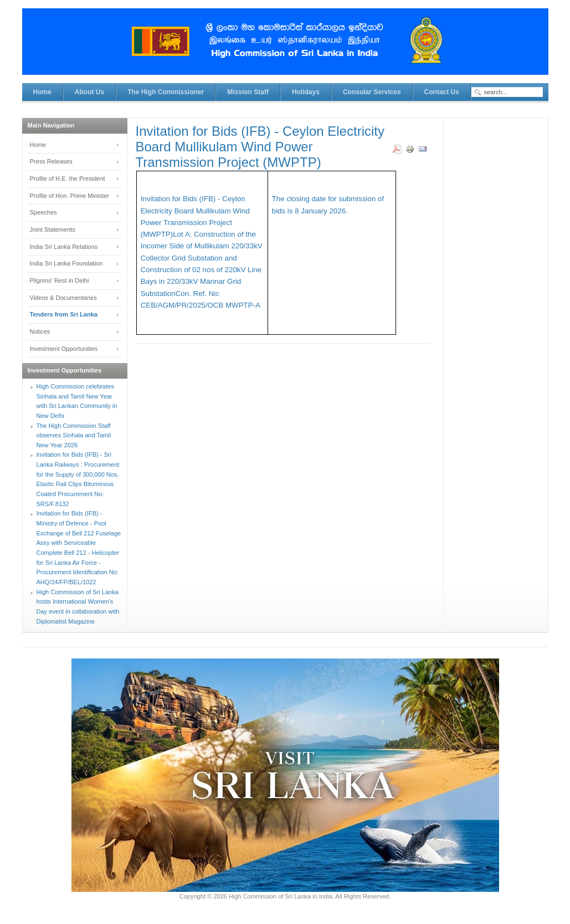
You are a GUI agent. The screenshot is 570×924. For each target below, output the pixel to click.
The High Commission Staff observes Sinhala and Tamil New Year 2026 (74, 435)
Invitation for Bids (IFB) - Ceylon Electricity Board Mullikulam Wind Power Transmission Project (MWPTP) (260, 147)
